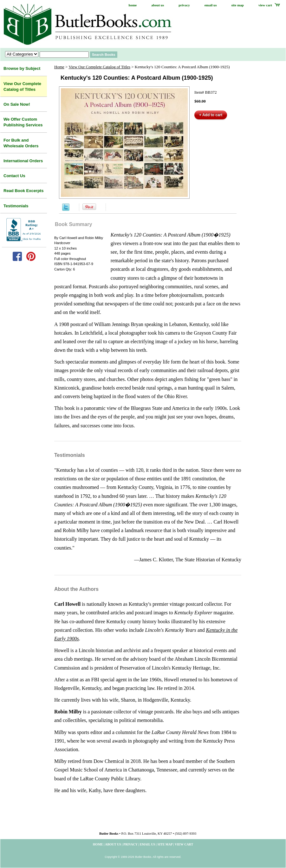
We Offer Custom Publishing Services (23, 122)
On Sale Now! (17, 104)
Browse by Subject (22, 68)
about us (158, 5)
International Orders (23, 161)
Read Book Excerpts (23, 191)
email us (211, 5)
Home (59, 67)
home (133, 5)
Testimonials (16, 206)
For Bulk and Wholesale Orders (21, 143)
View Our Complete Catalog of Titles (99, 67)
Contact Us (14, 176)
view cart (265, 5)
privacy (184, 5)
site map (238, 5)
